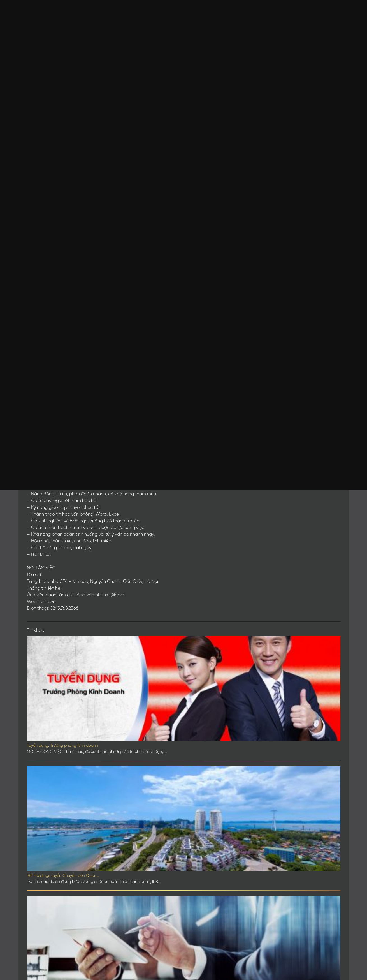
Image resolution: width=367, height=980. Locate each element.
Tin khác (35, 631)
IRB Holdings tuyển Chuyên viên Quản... (63, 876)
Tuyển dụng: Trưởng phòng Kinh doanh (62, 746)
